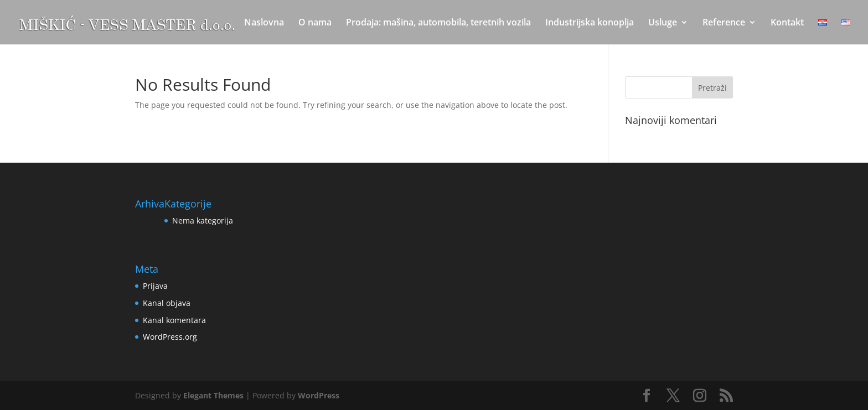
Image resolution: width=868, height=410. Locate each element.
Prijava (155, 286)
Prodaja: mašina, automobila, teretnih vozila (438, 23)
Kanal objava (167, 303)
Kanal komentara (174, 320)
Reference (724, 23)
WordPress (319, 395)
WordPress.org (170, 337)
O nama (315, 23)
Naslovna (264, 23)
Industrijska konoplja (590, 23)
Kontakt (787, 23)
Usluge (663, 23)
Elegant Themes (213, 395)
